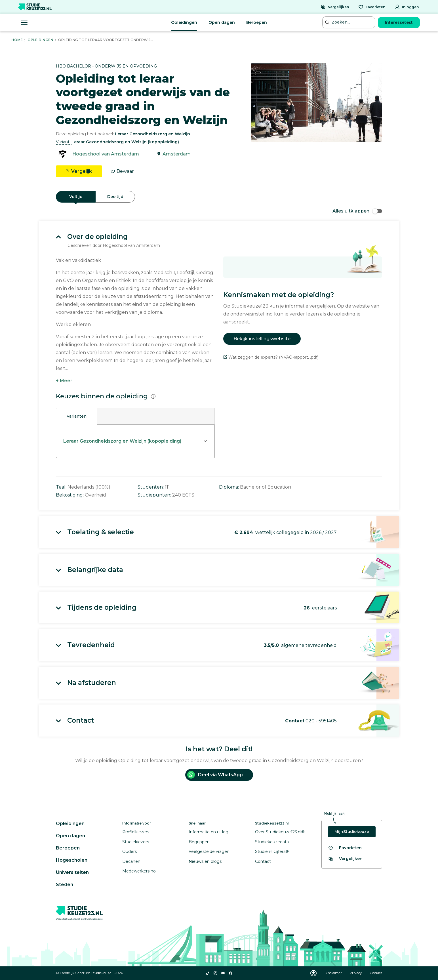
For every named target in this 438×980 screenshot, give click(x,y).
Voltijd (76, 197)
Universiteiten (72, 872)
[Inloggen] (407, 7)
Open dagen (222, 22)
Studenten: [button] (151, 487)
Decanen (131, 861)
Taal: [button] (62, 487)
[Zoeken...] (349, 22)
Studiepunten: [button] (155, 495)
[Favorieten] (372, 7)
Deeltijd (115, 197)
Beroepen (257, 22)
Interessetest (399, 22)
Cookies (376, 973)
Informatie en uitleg (209, 832)
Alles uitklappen (357, 211)
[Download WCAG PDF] (313, 973)
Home (17, 40)
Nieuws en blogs (205, 861)
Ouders (129, 851)
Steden (65, 885)
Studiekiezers (136, 842)
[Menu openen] (24, 22)
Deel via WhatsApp (215, 775)
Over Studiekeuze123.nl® (280, 832)
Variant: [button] (64, 142)
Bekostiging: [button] (70, 495)
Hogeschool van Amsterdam (106, 154)
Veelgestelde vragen (209, 851)
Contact (263, 861)
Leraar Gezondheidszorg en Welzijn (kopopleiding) (122, 441)
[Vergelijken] (335, 7)
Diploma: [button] (229, 487)
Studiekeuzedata (272, 842)
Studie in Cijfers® (272, 851)
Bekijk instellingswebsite (262, 339)
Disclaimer (334, 973)
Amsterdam (177, 154)
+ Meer (64, 381)
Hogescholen (72, 860)
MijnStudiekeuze (352, 832)
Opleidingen (184, 22)
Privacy (356, 973)
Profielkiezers (136, 832)
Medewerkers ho (139, 871)
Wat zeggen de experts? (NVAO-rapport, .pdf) (271, 357)
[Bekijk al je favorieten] (345, 848)
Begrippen (199, 842)
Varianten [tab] (77, 416)
